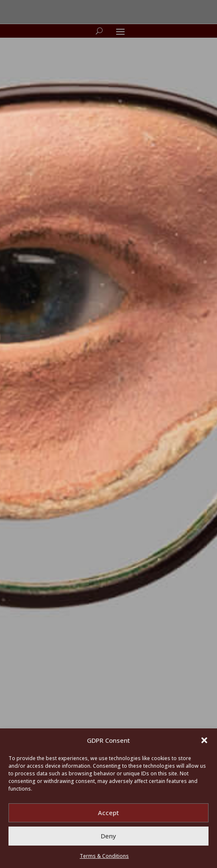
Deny (108, 836)
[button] (204, 740)
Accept (108, 813)
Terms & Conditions (104, 856)
